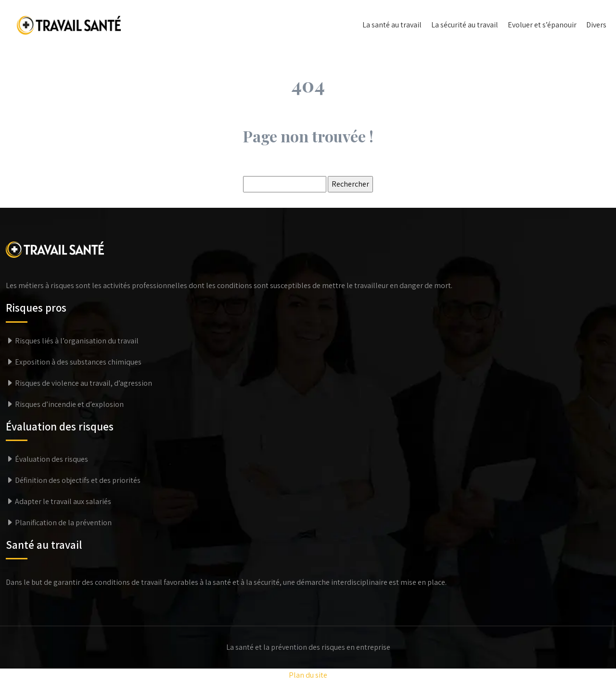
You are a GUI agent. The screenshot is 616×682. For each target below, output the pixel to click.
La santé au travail (392, 25)
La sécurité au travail (465, 25)
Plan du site (308, 675)
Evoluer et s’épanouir (542, 25)
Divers (596, 25)
